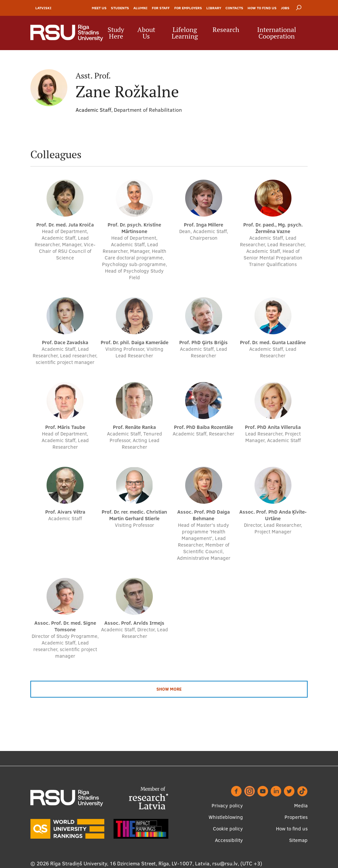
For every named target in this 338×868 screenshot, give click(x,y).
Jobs (285, 8)
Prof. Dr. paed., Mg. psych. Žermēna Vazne (273, 228)
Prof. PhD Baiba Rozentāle (203, 427)
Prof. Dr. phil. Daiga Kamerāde (135, 342)
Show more (169, 689)
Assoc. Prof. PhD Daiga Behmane (203, 515)
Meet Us (99, 8)
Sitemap (298, 840)
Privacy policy (227, 806)
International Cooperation (277, 33)
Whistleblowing (226, 817)
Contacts (234, 8)
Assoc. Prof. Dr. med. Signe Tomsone (65, 626)
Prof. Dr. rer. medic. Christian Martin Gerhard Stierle (134, 515)
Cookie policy (228, 829)
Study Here (116, 33)
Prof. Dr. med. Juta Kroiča (65, 225)
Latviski (43, 8)
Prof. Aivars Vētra (65, 512)
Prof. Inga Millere (203, 225)
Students (120, 8)
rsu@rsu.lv (225, 863)
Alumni (140, 8)
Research (226, 30)
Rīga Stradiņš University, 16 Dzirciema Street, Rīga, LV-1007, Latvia (130, 863)
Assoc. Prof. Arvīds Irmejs (134, 623)
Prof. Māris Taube (65, 427)
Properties (296, 817)
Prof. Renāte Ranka (134, 427)
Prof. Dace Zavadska (65, 342)
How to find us (262, 8)
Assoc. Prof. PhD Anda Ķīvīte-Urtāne (273, 515)
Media (301, 806)
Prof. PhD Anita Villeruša (273, 427)
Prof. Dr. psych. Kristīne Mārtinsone (134, 228)
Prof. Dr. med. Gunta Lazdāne (273, 342)
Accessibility (229, 840)
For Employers (188, 8)
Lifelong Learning (185, 33)
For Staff (161, 8)
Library (214, 8)
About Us (146, 33)
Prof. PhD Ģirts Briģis (203, 342)
